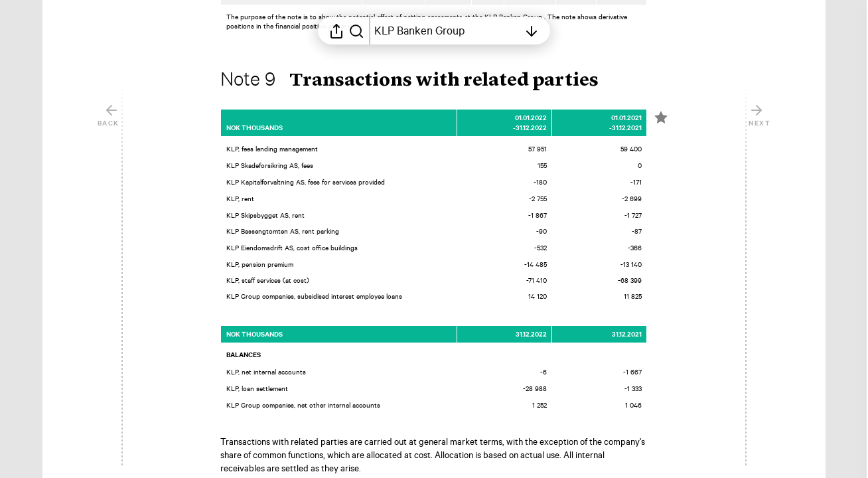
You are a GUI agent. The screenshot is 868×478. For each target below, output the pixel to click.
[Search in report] (356, 31)
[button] (420, 92)
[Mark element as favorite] (661, 128)
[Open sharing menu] (336, 31)
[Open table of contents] (447, 31)
